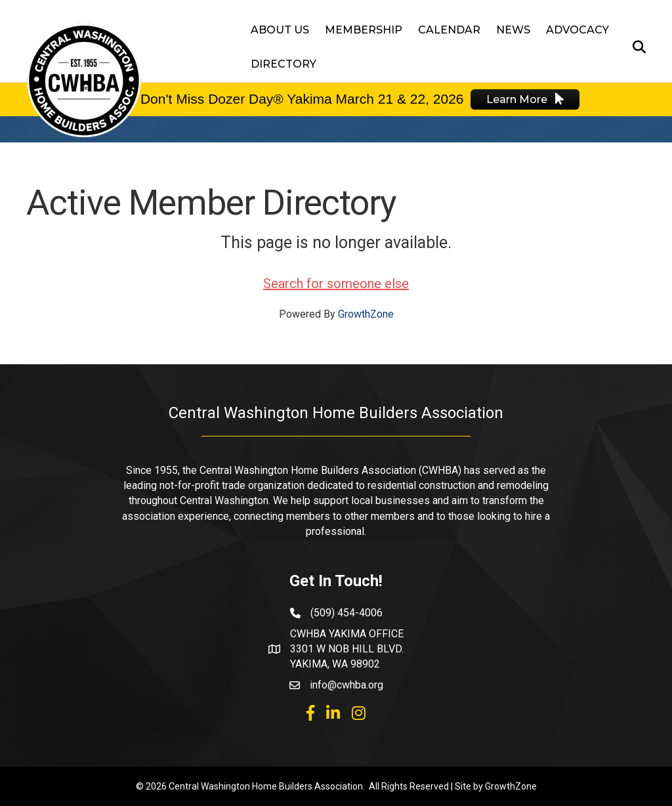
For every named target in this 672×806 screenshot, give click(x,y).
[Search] (635, 47)
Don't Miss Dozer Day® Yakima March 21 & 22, (285, 99)
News (513, 30)
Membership (364, 30)
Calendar (449, 30)
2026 (447, 99)
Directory (283, 64)
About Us (280, 30)
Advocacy (577, 30)
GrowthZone (366, 314)
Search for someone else (336, 284)
